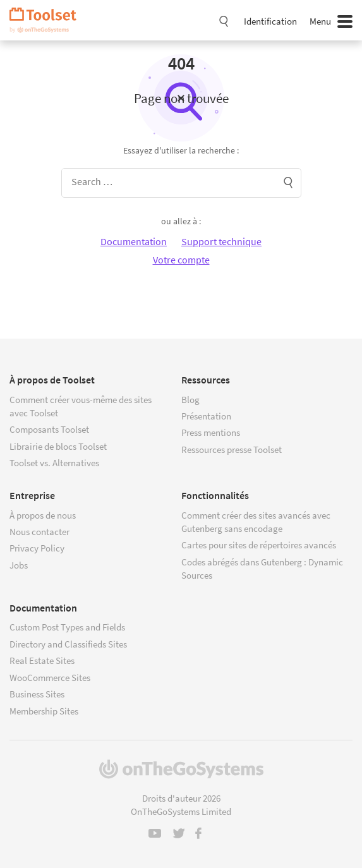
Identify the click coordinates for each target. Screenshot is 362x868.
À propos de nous (43, 515)
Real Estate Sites (42, 660)
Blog (190, 400)
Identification (270, 21)
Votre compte (181, 260)
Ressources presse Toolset (232, 449)
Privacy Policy (37, 548)
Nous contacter (39, 532)
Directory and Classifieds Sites (68, 644)
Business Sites (37, 694)
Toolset (47, 20)
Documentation (134, 241)
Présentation (206, 416)
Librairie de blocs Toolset (58, 446)
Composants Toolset (49, 429)
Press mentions (211, 432)
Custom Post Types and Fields (67, 627)
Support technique (221, 241)
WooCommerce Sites (50, 678)
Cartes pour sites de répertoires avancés (259, 545)
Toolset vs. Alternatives (54, 463)
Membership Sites (44, 711)
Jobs (19, 565)
